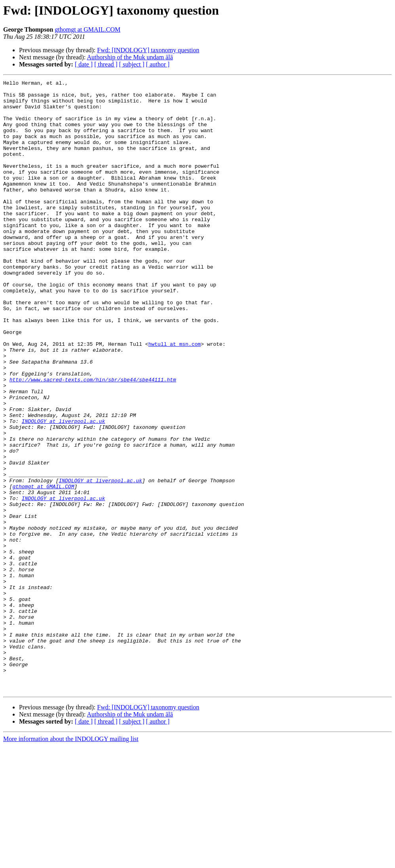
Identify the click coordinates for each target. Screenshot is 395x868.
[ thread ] (106, 64)
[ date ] (84, 64)
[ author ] (158, 64)
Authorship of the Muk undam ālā (130, 57)
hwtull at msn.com (175, 397)
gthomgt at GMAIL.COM (87, 29)
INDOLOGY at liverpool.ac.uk (64, 490)
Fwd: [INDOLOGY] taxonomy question (148, 50)
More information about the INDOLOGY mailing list (71, 861)
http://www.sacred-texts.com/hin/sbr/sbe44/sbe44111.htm (93, 440)
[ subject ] (132, 64)
